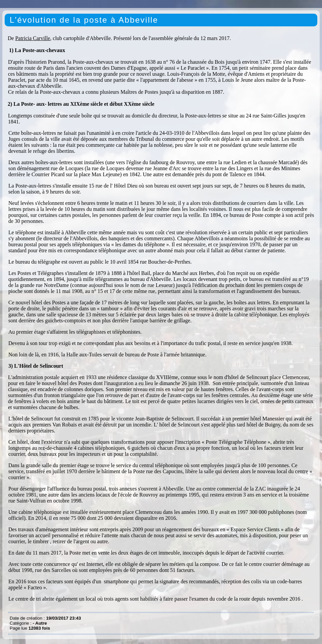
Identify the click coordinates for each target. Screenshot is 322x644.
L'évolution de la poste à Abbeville (84, 20)
